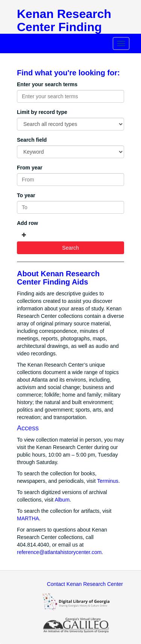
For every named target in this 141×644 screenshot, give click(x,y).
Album (62, 500)
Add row (27, 223)
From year (30, 168)
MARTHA (28, 518)
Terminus (108, 481)
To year (26, 195)
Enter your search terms (47, 84)
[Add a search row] (24, 235)
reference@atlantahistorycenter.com (59, 552)
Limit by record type (42, 112)
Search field (32, 140)
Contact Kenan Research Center (85, 584)
